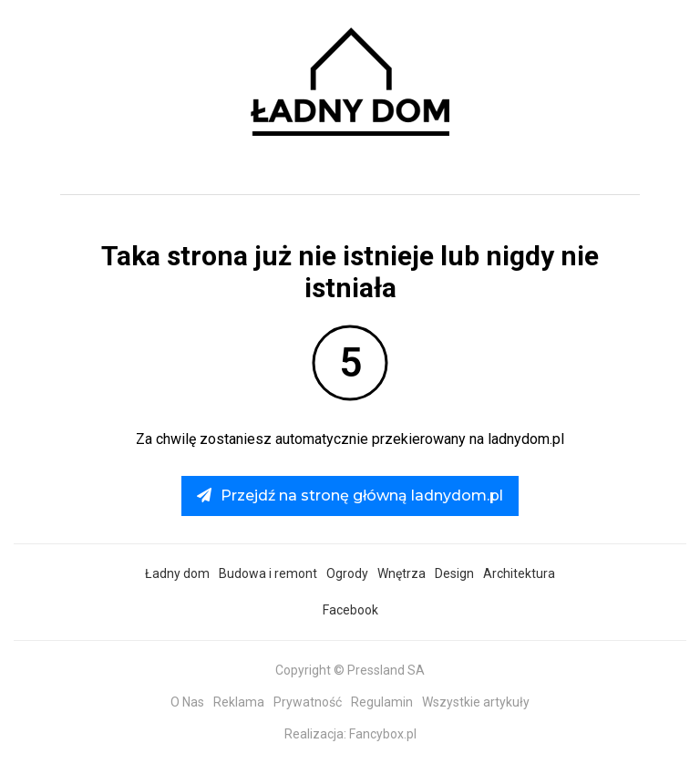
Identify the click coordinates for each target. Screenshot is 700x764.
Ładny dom (177, 573)
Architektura (519, 573)
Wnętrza (401, 573)
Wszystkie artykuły (476, 702)
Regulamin (382, 702)
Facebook (350, 610)
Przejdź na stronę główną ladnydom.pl (350, 496)
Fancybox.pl (383, 734)
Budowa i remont (268, 573)
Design (454, 573)
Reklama (239, 702)
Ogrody (347, 573)
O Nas (187, 702)
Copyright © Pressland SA (350, 670)
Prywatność (308, 702)
